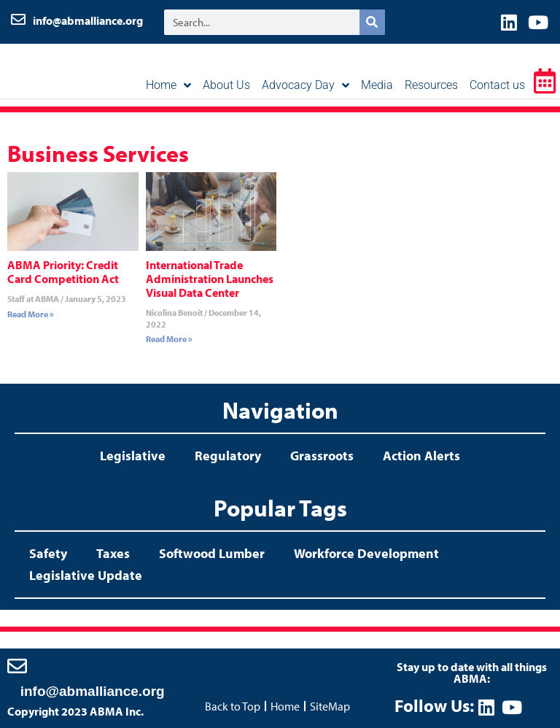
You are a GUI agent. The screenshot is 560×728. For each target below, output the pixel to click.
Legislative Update (86, 575)
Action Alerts (421, 456)
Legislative (133, 456)
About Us (226, 85)
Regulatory (228, 456)
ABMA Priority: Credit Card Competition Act (63, 272)
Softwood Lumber (212, 553)
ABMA (71, 69)
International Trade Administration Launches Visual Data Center (210, 279)
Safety (48, 553)
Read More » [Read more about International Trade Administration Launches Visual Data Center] (169, 339)
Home (168, 85)
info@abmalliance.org (88, 20)
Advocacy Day (306, 85)
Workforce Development (366, 553)
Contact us (497, 85)
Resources (431, 85)
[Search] (372, 22)
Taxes (113, 553)
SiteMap (330, 706)
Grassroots (322, 456)
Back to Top (233, 706)
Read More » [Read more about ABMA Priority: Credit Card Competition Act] (31, 314)
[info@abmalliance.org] (17, 666)
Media (377, 85)
